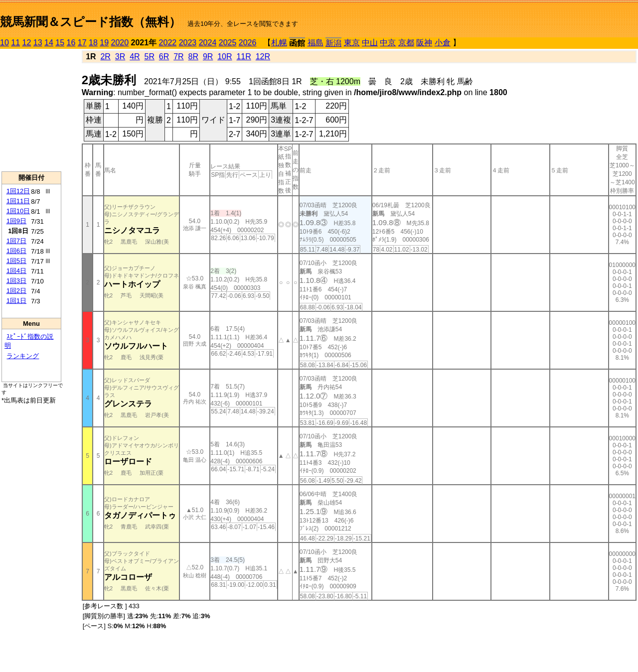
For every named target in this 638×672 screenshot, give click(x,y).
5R (150, 57)
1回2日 (16, 291)
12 (27, 43)
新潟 (333, 43)
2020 (120, 43)
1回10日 (18, 211)
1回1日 (16, 301)
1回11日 (18, 201)
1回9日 (16, 221)
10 (4, 43)
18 (93, 43)
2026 (248, 43)
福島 (316, 43)
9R (208, 57)
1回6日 (16, 251)
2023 (188, 43)
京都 (406, 43)
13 (38, 43)
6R (164, 57)
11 (15, 43)
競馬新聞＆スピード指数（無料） (90, 22)
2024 (208, 43)
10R (225, 57)
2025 (228, 43)
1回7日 (16, 241)
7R (178, 57)
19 (104, 43)
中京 (388, 43)
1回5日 (16, 261)
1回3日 (16, 281)
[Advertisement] (31, 110)
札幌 (279, 43)
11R (243, 57)
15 (60, 43)
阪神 (424, 43)
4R (135, 57)
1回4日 (16, 271)
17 (82, 43)
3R (120, 57)
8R (193, 57)
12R (263, 57)
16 (71, 43)
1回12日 (18, 191)
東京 (352, 43)
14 (49, 43)
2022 (168, 43)
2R (105, 57)
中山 (370, 43)
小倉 (443, 43)
